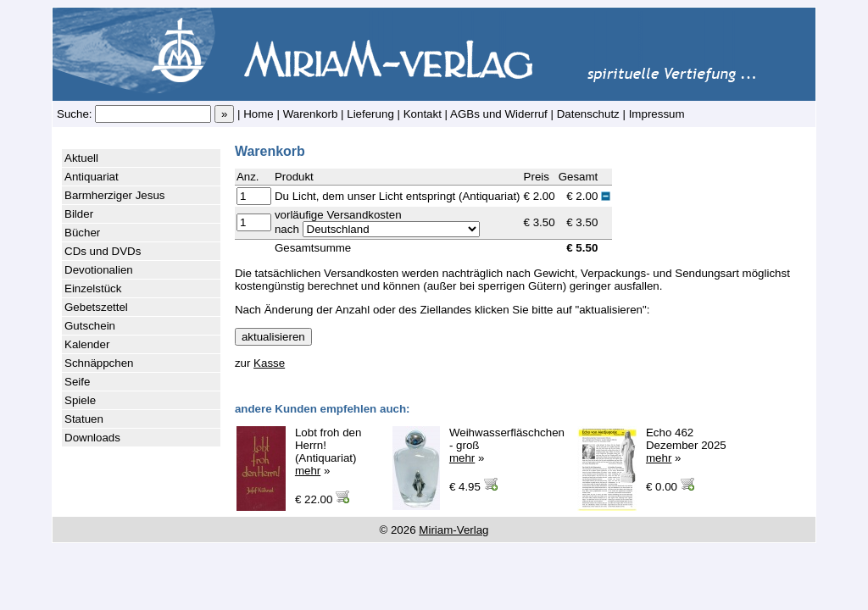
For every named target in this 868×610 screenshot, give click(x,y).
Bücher (82, 233)
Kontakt (423, 114)
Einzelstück (93, 288)
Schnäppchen (99, 363)
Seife (77, 382)
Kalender (87, 344)
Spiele (80, 400)
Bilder (79, 214)
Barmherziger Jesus (115, 195)
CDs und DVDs (103, 251)
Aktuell (81, 158)
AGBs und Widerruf (499, 114)
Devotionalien (99, 270)
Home (259, 114)
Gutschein (90, 326)
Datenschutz (588, 114)
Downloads (92, 438)
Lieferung (370, 114)
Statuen (84, 419)
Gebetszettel (96, 307)
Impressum (657, 114)
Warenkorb (311, 114)
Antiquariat (92, 177)
